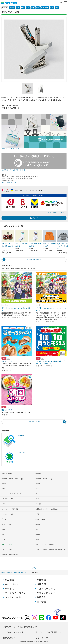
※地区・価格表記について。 (10, 182)
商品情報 (9, 573)
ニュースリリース (46, 589)
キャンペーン (12, 584)
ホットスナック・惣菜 (7, 514)
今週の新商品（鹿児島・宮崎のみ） (12, 479)
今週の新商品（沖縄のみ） (44, 479)
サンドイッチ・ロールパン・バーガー (12, 494)
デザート (4, 519)
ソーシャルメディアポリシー (16, 632)
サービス (9, 589)
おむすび (38, 484)
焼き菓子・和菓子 (40, 519)
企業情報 (41, 580)
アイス (3, 539)
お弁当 (3, 489)
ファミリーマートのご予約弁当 (10, 554)
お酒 (3, 534)
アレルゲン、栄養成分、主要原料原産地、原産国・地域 (50, 549)
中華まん (38, 514)
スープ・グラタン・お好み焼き (10, 509)
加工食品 (38, 524)
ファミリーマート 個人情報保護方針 (20, 627)
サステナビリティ (46, 593)
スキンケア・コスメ (7, 549)
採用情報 (41, 584)
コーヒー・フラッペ (7, 524)
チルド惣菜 (38, 504)
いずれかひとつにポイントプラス (56, 212)
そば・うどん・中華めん (8, 499)
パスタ (37, 499)
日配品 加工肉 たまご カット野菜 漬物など (47, 509)
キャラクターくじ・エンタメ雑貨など (46, 544)
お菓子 (3, 529)
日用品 (37, 539)
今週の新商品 (39, 474)
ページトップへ (34, 568)
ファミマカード (13, 597)
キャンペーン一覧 (34, 422)
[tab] (27, 89)
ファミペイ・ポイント (16, 593)
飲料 (37, 529)
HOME (3, 573)
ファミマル (4, 484)
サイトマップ (42, 638)
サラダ (3, 504)
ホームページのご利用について (50, 632)
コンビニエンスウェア (34, 260)
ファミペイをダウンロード (34, 218)
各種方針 (41, 597)
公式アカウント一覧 (13, 618)
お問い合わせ (9, 638)
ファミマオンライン (7, 474)
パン (37, 494)
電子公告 (41, 602)
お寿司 (37, 489)
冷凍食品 (38, 534)
